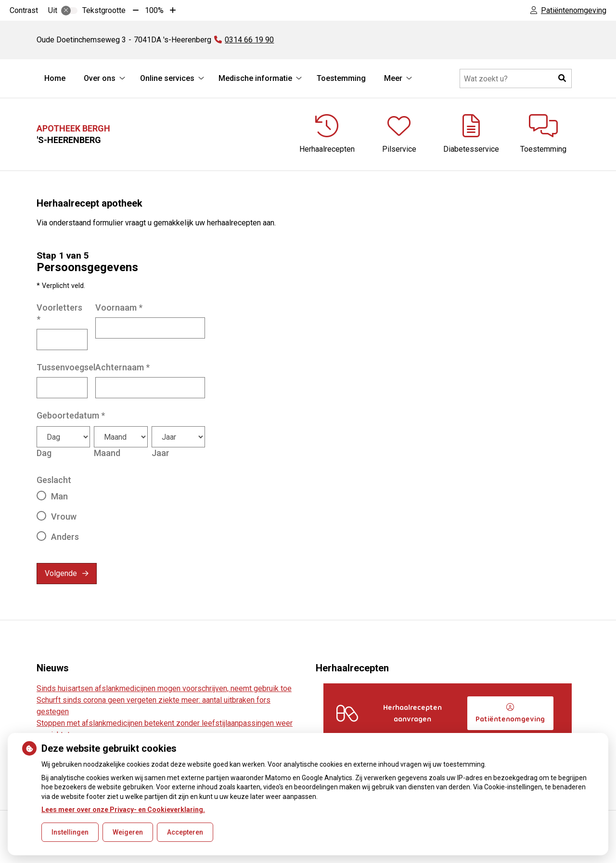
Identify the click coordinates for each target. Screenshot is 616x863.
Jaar (160, 453)
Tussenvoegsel (66, 367)
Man (59, 496)
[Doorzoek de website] (516, 78)
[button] (562, 78)
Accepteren (185, 832)
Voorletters (59, 313)
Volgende (61, 573)
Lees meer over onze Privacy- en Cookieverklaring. (123, 810)
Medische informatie (255, 78)
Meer (393, 78)
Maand (107, 453)
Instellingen (70, 832)
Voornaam (119, 307)
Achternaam (122, 367)
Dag (44, 453)
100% (154, 10)
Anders (65, 537)
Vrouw (64, 516)
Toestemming (341, 78)
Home (55, 78)
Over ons (100, 78)
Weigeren (128, 832)
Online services (167, 78)
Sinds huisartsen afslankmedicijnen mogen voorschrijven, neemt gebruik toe (164, 688)
